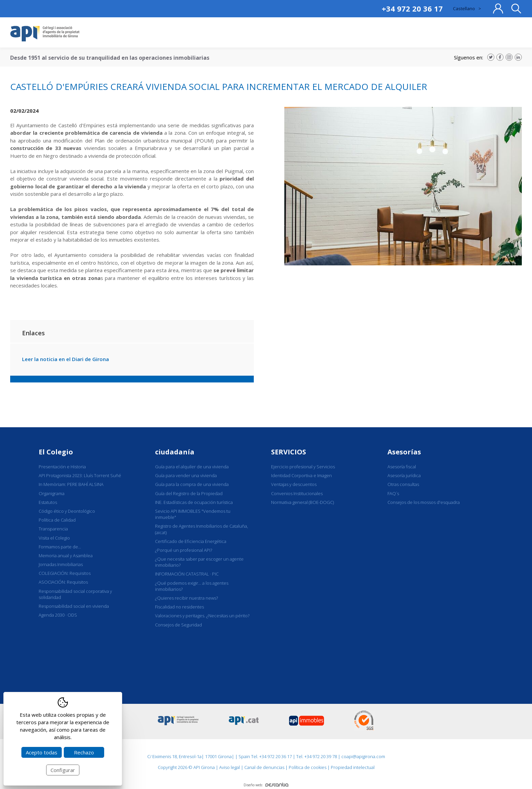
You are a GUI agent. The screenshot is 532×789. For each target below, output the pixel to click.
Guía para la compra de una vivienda (192, 484)
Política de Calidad (57, 520)
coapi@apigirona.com (363, 756)
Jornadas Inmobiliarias (61, 564)
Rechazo (84, 752)
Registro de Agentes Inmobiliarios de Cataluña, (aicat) (202, 529)
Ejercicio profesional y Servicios (303, 467)
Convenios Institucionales (297, 493)
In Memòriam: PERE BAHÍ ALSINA (71, 484)
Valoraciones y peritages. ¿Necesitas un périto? (202, 616)
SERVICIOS (289, 452)
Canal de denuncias (264, 767)
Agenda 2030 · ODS (58, 615)
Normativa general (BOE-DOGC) (302, 502)
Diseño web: (266, 785)
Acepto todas (42, 752)
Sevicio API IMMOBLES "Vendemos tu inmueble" (193, 514)
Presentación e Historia (62, 467)
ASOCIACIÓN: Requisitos (63, 582)
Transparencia (53, 529)
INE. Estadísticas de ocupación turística (194, 502)
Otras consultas (403, 484)
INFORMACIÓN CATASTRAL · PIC (187, 574)
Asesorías (404, 452)
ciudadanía (175, 452)
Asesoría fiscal (402, 467)
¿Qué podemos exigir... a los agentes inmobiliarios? (192, 586)
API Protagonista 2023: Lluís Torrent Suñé (80, 475)
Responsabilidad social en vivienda (74, 606)
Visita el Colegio (54, 538)
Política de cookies (308, 767)
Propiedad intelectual (353, 767)
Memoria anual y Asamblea (66, 556)
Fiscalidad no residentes (179, 607)
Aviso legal (230, 767)
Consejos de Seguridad (178, 625)
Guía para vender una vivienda (186, 475)
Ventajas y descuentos (294, 484)
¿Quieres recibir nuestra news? (186, 598)
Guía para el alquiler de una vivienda (192, 467)
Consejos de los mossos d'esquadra (424, 502)
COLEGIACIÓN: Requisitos (65, 573)
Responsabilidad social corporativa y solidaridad (75, 594)
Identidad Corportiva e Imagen (301, 475)
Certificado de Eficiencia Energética (191, 541)
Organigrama (52, 493)
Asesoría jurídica (404, 475)
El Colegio (56, 452)
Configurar (63, 770)
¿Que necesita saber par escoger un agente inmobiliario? (199, 562)
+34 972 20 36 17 (412, 8)
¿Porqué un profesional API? (184, 550)
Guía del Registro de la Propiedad (189, 493)
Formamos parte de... (60, 547)
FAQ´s (393, 493)
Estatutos (48, 502)
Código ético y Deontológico (67, 511)
